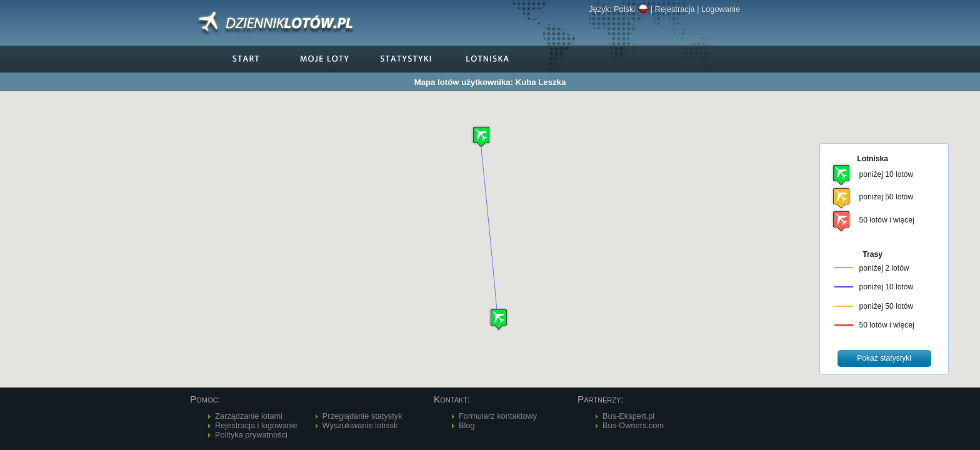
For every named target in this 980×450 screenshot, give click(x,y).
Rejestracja (675, 9)
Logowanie (721, 9)
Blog (467, 425)
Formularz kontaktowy (498, 416)
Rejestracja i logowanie (256, 425)
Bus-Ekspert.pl (628, 416)
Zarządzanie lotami (249, 416)
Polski (631, 9)
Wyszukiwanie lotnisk (360, 425)
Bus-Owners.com (633, 425)
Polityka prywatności (251, 435)
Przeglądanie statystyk (362, 416)
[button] (499, 319)
